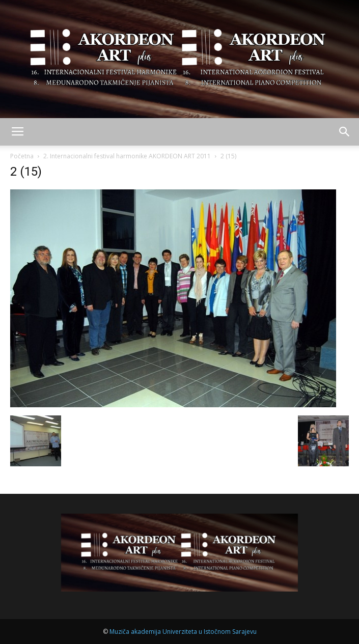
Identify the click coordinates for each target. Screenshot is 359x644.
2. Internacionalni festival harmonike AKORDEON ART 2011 (127, 156)
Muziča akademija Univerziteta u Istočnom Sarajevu (183, 632)
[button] (345, 132)
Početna (22, 156)
